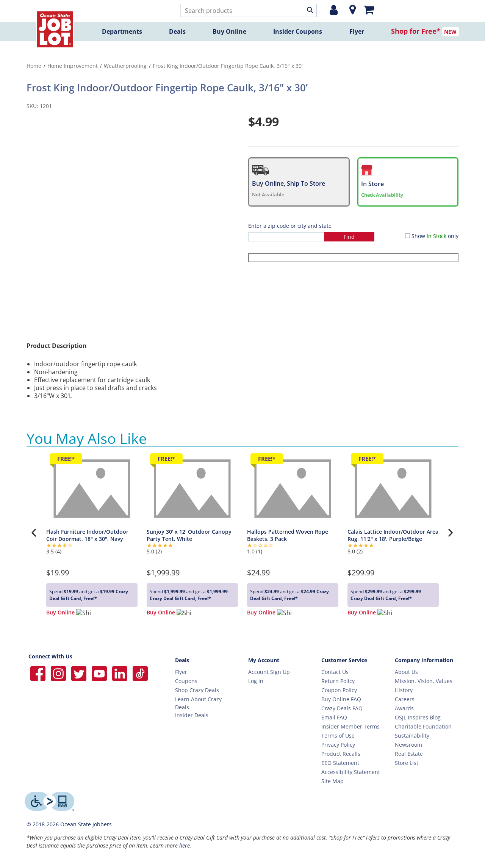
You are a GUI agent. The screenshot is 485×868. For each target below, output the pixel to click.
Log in (256, 681)
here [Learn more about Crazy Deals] (185, 845)
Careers (405, 699)
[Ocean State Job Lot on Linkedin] (120, 673)
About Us (406, 672)
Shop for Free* (416, 31)
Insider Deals (192, 715)
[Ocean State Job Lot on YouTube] (100, 673)
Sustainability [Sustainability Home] (412, 736)
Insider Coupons (298, 31)
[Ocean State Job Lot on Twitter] (80, 673)
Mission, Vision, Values (424, 681)
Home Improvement (73, 66)
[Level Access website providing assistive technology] (49, 801)
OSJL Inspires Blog (418, 717)
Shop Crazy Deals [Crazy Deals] (197, 690)
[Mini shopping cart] (369, 9)
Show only (435, 236)
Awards (404, 708)
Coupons (186, 681)
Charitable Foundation (423, 726)
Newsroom (408, 745)
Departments (122, 31)
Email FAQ (334, 717)
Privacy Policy (338, 745)
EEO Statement (340, 763)
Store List (407, 763)
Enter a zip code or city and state (290, 226)
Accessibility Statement (351, 772)
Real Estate (409, 754)
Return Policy (338, 681)
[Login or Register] (334, 10)
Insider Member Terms (350, 726)
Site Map (332, 781)
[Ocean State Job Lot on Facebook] (39, 673)
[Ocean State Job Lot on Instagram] (59, 673)
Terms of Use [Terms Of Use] (338, 736)
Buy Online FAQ (341, 699)
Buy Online (229, 31)
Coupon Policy (339, 690)
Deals (177, 31)
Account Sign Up (269, 672)
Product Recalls (341, 754)
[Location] (351, 10)
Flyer (357, 31)
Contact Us (335, 672)
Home (34, 66)
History (404, 690)
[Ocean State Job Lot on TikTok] (140, 673)
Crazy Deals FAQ (342, 708)
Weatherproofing (125, 66)
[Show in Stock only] (408, 236)
